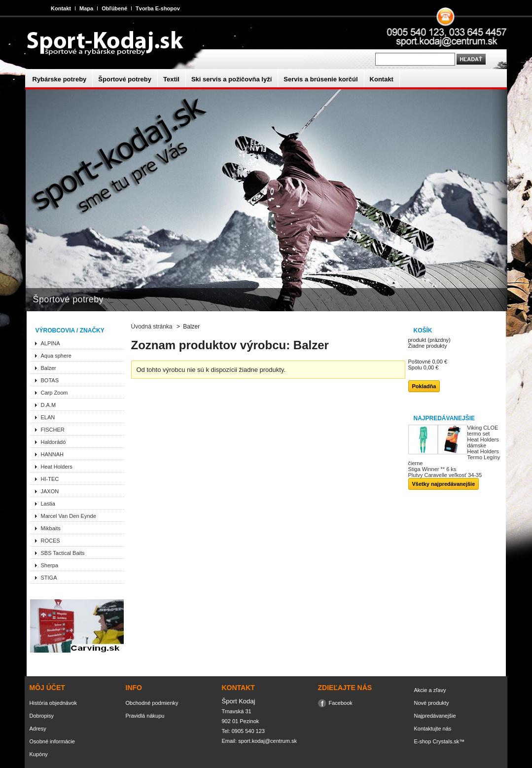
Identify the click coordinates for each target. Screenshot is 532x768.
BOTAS (50, 380)
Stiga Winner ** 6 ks (432, 469)
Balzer (49, 368)
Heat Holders (57, 467)
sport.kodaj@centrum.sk (267, 741)
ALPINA (51, 343)
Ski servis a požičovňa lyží (231, 79)
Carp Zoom (54, 393)
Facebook (341, 703)
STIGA (49, 578)
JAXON (50, 491)
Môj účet (47, 688)
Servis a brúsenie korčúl (320, 79)
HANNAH (52, 454)
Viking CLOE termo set (483, 431)
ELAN (48, 417)
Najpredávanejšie (444, 418)
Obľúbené (114, 8)
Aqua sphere (56, 356)
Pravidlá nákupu (145, 716)
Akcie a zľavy (430, 690)
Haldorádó (53, 442)
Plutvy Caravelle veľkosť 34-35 (445, 475)
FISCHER (53, 430)
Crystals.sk (446, 741)
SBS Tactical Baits (63, 553)
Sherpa (50, 565)
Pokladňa (424, 386)
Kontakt (61, 8)
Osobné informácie (52, 741)
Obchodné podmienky (152, 703)
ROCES (51, 541)
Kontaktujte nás (433, 729)
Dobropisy (42, 716)
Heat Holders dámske (483, 442)
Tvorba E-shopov (158, 8)
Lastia (48, 504)
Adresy (38, 729)
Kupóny (39, 754)
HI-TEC (50, 479)
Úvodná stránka (152, 327)
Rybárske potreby (60, 79)
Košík (423, 330)
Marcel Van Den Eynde (69, 516)
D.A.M (49, 405)
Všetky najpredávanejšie (444, 484)
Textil (171, 79)
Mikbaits (51, 528)
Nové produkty (432, 703)
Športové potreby (125, 79)
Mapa (86, 8)
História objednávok (53, 703)
